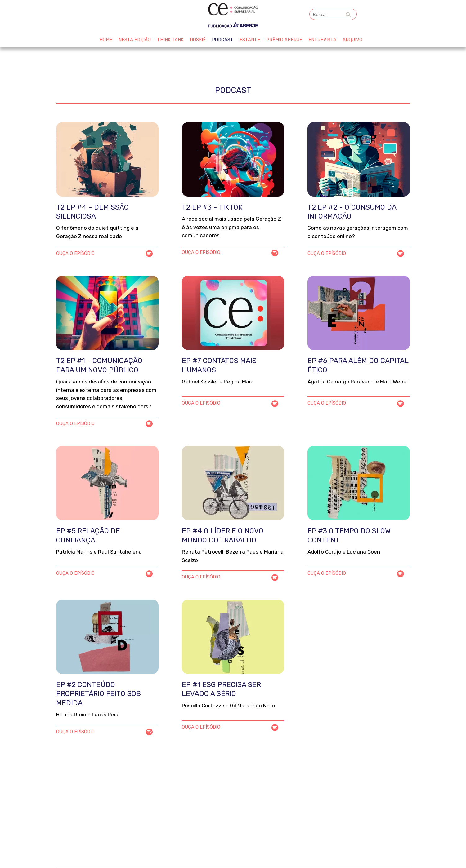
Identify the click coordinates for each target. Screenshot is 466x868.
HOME (106, 40)
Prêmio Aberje (284, 40)
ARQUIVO (352, 40)
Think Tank (170, 40)
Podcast (223, 40)
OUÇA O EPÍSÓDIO (75, 253)
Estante (250, 40)
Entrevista (322, 40)
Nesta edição (135, 40)
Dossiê (198, 40)
